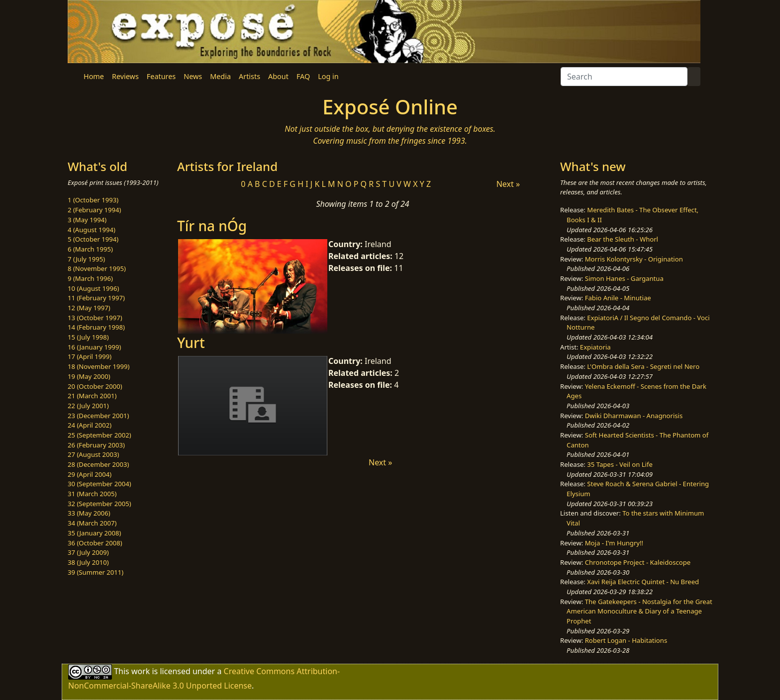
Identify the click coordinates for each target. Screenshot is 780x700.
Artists (249, 76)
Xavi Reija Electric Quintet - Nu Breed (643, 582)
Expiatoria (595, 347)
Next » (508, 184)
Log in (328, 76)
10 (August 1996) (93, 288)
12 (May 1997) (89, 308)
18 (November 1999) (99, 366)
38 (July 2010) (88, 562)
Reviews (125, 76)
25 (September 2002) (99, 435)
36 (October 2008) (95, 543)
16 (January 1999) (94, 347)
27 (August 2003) (93, 454)
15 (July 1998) (88, 337)
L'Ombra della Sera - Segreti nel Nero (643, 366)
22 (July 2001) (88, 406)
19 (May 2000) (89, 376)
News (193, 76)
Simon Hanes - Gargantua (624, 278)
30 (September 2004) (99, 484)
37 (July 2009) (88, 552)
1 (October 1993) (93, 200)
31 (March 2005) (92, 494)
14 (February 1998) (96, 327)
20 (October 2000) (95, 386)
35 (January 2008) (94, 533)
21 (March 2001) (92, 396)
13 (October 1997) (95, 318)
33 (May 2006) (89, 513)
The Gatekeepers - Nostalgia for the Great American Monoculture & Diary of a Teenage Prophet (639, 611)
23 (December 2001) (98, 416)
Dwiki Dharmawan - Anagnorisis (634, 416)
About (278, 76)
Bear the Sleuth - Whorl (623, 239)
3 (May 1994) (87, 220)
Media (220, 76)
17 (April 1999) (90, 356)
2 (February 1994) (94, 210)
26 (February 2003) (96, 445)
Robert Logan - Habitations (626, 640)
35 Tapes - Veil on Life (620, 464)
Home (94, 76)
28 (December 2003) (98, 464)
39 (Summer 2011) (96, 572)
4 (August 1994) (92, 230)
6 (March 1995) (90, 249)
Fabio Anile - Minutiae (618, 298)
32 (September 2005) (99, 504)
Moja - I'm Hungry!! (614, 543)
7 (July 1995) (86, 259)
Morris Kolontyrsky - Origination (634, 259)
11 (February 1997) (96, 298)
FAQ (303, 76)
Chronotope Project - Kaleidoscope (638, 562)
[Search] (624, 77)
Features (161, 76)
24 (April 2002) (90, 425)
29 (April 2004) (90, 474)
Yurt (191, 343)
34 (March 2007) (92, 523)
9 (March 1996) (90, 278)
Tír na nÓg (212, 226)
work (141, 671)
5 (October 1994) (93, 239)
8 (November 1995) (97, 268)
